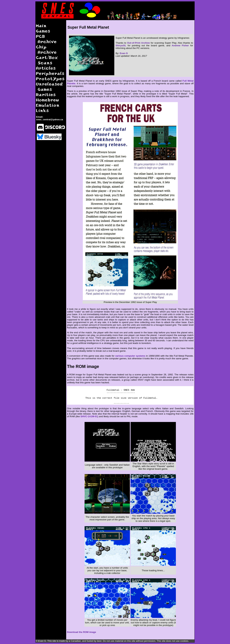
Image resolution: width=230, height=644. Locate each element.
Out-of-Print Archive (139, 43)
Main (41, 26)
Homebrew (48, 100)
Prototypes (50, 79)
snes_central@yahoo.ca (50, 119)
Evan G (124, 53)
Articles (46, 68)
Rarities (46, 94)
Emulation (48, 105)
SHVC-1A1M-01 (89, 416)
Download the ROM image (82, 632)
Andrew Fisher (180, 45)
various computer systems (130, 356)
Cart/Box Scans (47, 60)
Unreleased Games (50, 86)
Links (43, 110)
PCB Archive (46, 39)
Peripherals (50, 73)
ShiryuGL (121, 45)
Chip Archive (46, 49)
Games (43, 31)
